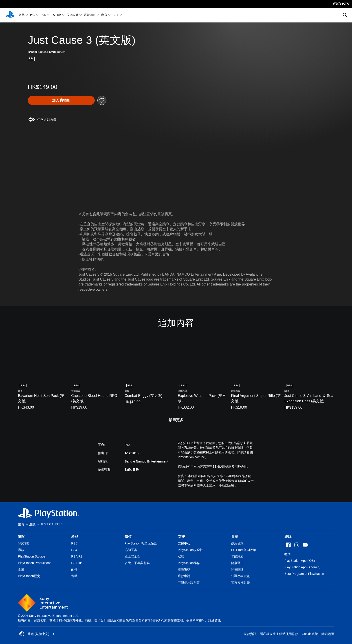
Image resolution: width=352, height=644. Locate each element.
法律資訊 (250, 634)
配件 (74, 569)
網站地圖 (328, 634)
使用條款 (237, 543)
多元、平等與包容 (137, 563)
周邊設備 (73, 15)
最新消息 (90, 15)
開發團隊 (237, 569)
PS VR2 (77, 556)
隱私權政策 (268, 634)
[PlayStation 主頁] (10, 15)
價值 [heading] (128, 537)
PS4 (43, 15)
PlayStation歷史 (29, 576)
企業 (21, 569)
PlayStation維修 (189, 563)
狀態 (181, 556)
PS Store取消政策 (244, 550)
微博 (288, 554)
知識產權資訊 (240, 576)
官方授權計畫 (240, 582)
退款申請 (184, 576)
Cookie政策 (310, 634)
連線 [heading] (288, 537)
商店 (104, 15)
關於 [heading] (22, 537)
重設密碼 (184, 569)
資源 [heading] (235, 537)
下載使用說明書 (189, 582)
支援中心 (184, 543)
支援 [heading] (181, 537)
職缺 (21, 550)
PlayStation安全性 (190, 550)
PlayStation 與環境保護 (141, 543)
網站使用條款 (289, 634)
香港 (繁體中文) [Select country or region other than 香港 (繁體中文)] (37, 634)
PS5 (33, 15)
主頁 (21, 524)
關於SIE (24, 543)
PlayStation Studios (32, 556)
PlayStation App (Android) (302, 567)
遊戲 (22, 15)
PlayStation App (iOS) (300, 561)
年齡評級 (237, 556)
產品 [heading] (75, 537)
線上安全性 (132, 556)
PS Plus (56, 15)
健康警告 (237, 563)
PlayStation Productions (35, 563)
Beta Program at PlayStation (304, 574)
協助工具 (131, 550)
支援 (116, 15)
